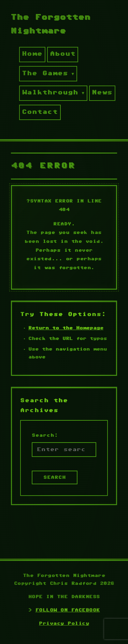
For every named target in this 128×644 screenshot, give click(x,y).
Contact (40, 112)
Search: (45, 435)
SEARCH (55, 477)
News (102, 93)
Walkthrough (50, 93)
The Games (45, 74)
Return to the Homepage (66, 328)
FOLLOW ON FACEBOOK (68, 610)
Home (32, 54)
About (63, 54)
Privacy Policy (64, 623)
